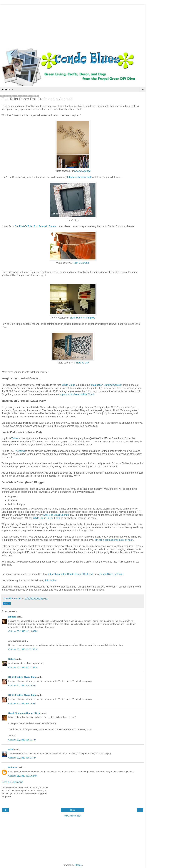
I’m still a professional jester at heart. (115, 540)
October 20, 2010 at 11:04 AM (23, 631)
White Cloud (69, 385)
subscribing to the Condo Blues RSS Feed (70, 574)
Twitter (15, 438)
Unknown (13, 767)
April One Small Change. (56, 515)
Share (7, 603)
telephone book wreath (79, 177)
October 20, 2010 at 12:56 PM (23, 667)
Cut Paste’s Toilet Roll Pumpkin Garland (36, 226)
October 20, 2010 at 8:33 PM (22, 758)
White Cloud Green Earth (46, 518)
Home (73, 810)
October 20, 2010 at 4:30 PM (22, 685)
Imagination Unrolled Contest (106, 385)
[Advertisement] (73, 26)
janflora (12, 617)
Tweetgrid (19, 451)
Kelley (12, 659)
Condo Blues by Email (111, 574)
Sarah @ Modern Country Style (24, 713)
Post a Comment (12, 782)
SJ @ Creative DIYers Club (22, 677)
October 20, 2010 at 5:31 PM (22, 740)
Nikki (11, 749)
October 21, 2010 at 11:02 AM (23, 776)
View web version (73, 816)
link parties (50, 580)
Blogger (79, 865)
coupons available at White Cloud (76, 394)
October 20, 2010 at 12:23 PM (23, 649)
